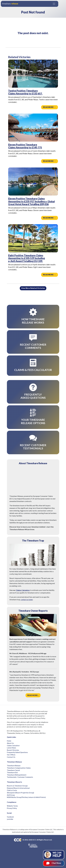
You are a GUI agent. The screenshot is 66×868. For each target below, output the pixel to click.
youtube (10, 819)
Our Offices (11, 755)
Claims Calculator (23, 590)
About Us (10, 743)
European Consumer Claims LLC (41, 829)
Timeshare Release (14, 766)
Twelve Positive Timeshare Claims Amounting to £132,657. (25, 92)
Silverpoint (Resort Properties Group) (20, 793)
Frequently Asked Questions (17, 752)
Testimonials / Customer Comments (20, 777)
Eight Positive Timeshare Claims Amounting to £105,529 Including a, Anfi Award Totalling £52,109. (27, 258)
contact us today (27, 600)
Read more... (33, 695)
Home (9, 741)
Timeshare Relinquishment (17, 775)
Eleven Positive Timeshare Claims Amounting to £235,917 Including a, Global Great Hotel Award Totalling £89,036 (31, 201)
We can (57, 854)
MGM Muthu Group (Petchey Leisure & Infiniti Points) (26, 797)
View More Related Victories (33, 288)
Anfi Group (11, 795)
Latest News (11, 748)
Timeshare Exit (12, 773)
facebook (10, 817)
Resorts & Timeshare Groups (17, 786)
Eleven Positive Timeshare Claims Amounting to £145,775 (25, 146)
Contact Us (11, 757)
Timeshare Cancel (13, 770)
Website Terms (12, 806)
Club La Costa (12, 790)
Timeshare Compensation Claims (19, 768)
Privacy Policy (12, 808)
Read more (50, 107)
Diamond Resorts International (18, 788)
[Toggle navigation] (54, 4)
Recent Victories (13, 750)
